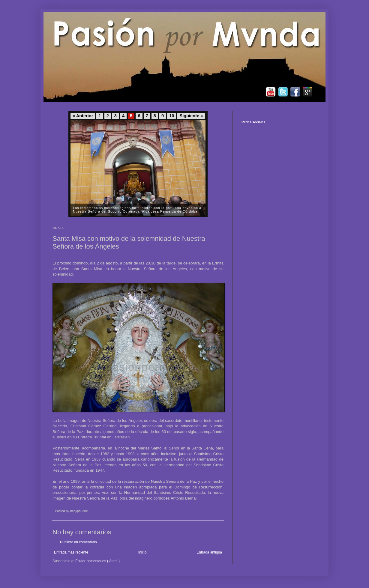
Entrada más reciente (71, 552)
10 (172, 116)
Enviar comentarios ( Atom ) (97, 561)
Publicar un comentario (78, 542)
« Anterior (83, 116)
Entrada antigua (209, 552)
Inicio (142, 552)
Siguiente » (191, 116)
